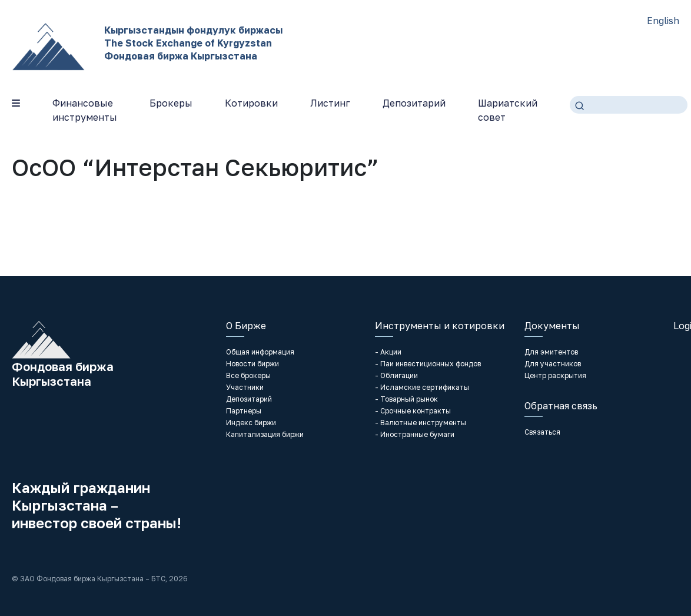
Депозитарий (414, 103)
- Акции (388, 352)
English (663, 21)
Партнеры (244, 411)
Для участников (553, 364)
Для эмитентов (551, 352)
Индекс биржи (251, 423)
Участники (245, 387)
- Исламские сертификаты (422, 387)
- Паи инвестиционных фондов (428, 364)
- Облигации (396, 375)
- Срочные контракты (413, 411)
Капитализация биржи (265, 434)
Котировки (251, 103)
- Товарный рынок (406, 399)
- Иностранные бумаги (415, 434)
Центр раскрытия (555, 375)
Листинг (330, 103)
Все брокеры (248, 375)
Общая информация (260, 352)
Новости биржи (253, 364)
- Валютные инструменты (421, 423)
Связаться (542, 432)
